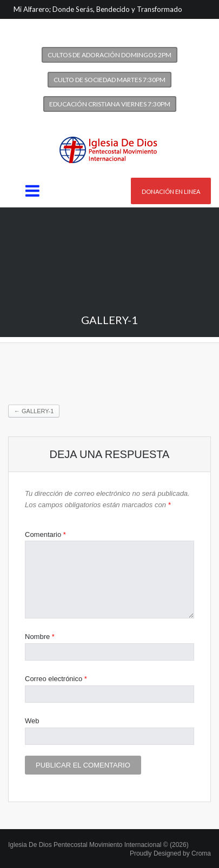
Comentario (45, 534)
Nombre (40, 637)
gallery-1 (34, 411)
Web (32, 721)
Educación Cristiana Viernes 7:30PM (110, 104)
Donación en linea (171, 191)
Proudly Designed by (170, 853)
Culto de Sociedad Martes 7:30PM (109, 80)
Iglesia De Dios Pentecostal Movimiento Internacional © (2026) (98, 845)
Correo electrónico (56, 679)
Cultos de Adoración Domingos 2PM (109, 55)
